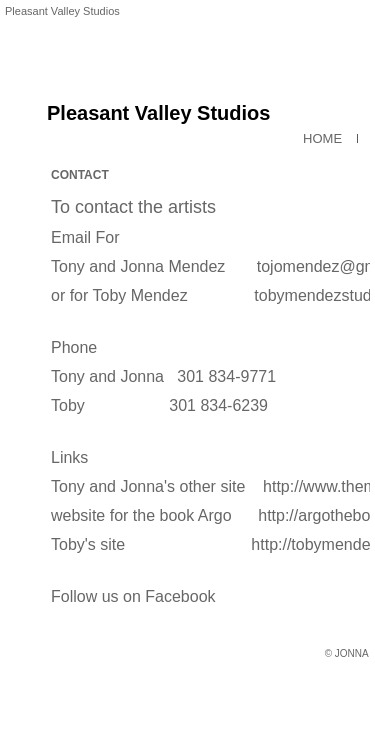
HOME (322, 132)
